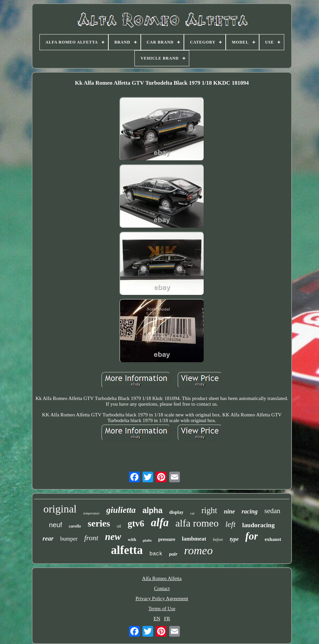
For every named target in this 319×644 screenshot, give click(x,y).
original (60, 509)
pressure (167, 539)
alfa (160, 522)
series (99, 523)
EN (157, 619)
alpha (152, 510)
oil (119, 526)
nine (229, 511)
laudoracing (258, 525)
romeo (199, 550)
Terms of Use (162, 609)
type (234, 539)
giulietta (121, 510)
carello (75, 526)
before (218, 540)
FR (167, 619)
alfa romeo (197, 523)
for (252, 536)
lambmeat (194, 539)
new (113, 537)
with (132, 539)
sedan (272, 511)
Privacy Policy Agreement (162, 598)
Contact (162, 588)
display (176, 512)
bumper (69, 539)
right (209, 510)
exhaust (273, 539)
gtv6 (136, 524)
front (91, 538)
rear (48, 538)
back (156, 554)
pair (173, 554)
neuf (56, 525)
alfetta (127, 550)
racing (249, 511)
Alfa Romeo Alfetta (162, 578)
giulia (147, 540)
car (192, 513)
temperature (91, 513)
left (231, 524)
